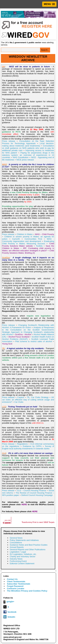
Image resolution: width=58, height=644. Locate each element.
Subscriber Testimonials (19, 584)
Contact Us (12, 579)
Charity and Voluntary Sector (23, 556)
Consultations (16, 543)
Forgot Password (15, 586)
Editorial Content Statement (22, 563)
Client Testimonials (16, 581)
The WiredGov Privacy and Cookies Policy (27, 591)
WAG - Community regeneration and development (28, 240)
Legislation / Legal (18, 552)
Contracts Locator (16, 588)
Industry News (16, 559)
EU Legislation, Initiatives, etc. (23, 554)
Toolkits (39, 246)
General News (16, 538)
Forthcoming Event (18, 561)
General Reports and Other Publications (28, 550)
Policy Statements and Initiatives (24, 540)
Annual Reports (17, 547)
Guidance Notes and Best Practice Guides (29, 545)
